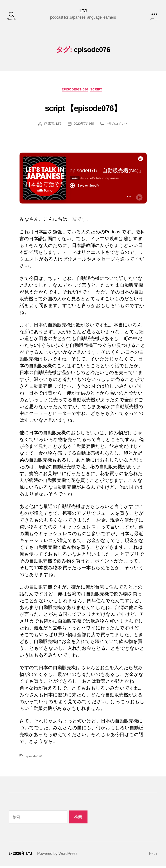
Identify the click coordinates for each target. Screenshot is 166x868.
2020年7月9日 (83, 125)
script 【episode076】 (83, 108)
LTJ (83, 11)
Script (99, 91)
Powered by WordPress (58, 855)
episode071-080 (74, 91)
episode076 (34, 758)
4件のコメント (118, 125)
